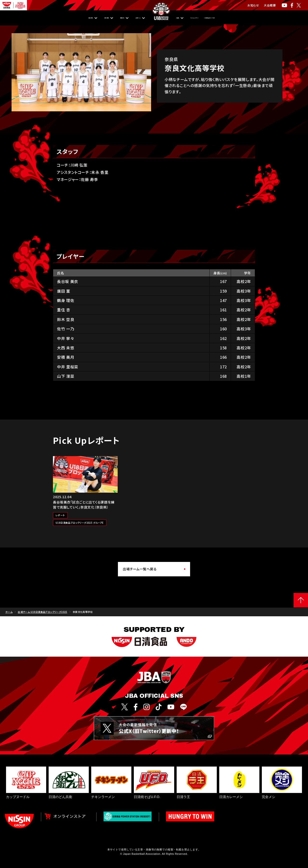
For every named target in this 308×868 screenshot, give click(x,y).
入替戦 (178, 18)
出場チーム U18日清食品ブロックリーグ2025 (43, 612)
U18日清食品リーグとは (251, 18)
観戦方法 (99, 18)
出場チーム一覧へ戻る (140, 569)
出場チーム (127, 18)
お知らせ (253, 5)
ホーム (9, 612)
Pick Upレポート (208, 18)
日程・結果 (42, 18)
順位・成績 (71, 18)
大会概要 (270, 5)
